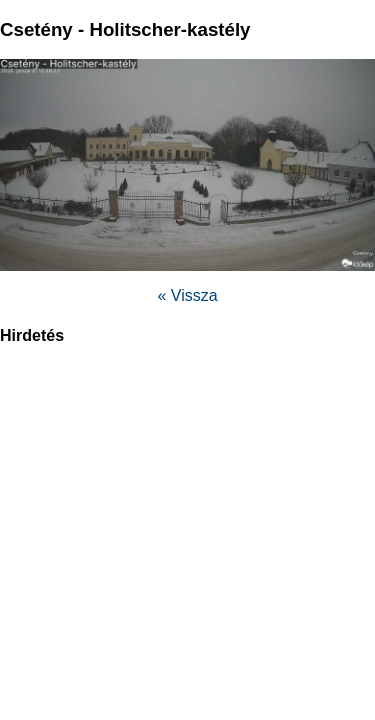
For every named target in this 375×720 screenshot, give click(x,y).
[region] (188, 506)
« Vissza (187, 295)
